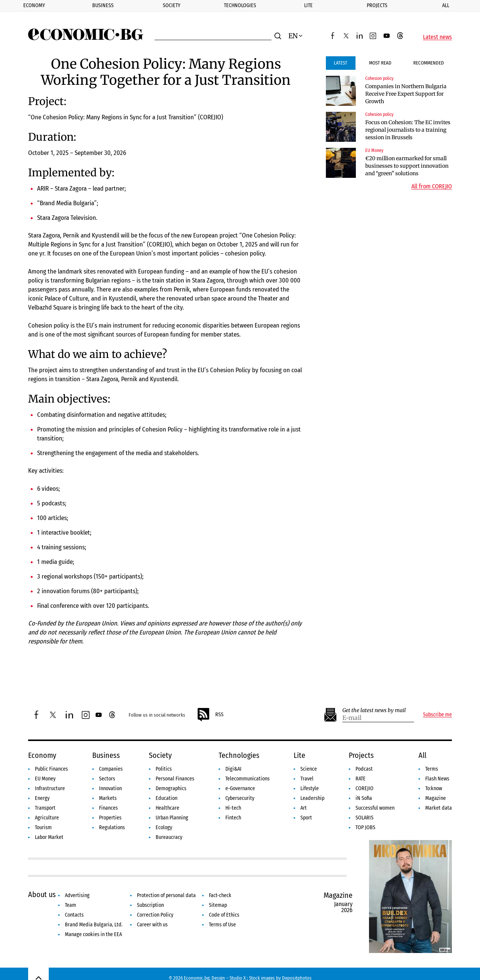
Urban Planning (172, 818)
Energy (42, 798)
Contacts (74, 915)
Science (309, 769)
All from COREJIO (432, 186)
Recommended (429, 63)
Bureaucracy (169, 837)
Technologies (240, 5)
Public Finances (51, 769)
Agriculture (47, 818)
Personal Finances (175, 779)
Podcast (364, 769)
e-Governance (240, 788)
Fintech (233, 818)
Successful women (375, 808)
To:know (434, 788)
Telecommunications (247, 779)
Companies (111, 769)
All (422, 755)
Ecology (164, 827)
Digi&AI (233, 769)
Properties (110, 818)
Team (70, 905)
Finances (108, 808)
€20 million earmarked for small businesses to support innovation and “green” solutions (407, 166)
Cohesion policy (379, 78)
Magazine (436, 798)
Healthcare (167, 808)
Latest (340, 63)
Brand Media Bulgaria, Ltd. (94, 925)
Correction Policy (155, 915)
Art (304, 808)
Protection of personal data (166, 895)
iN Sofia (364, 798)
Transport (45, 808)
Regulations (112, 827)
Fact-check (220, 895)
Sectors (107, 779)
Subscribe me (437, 715)
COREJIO (364, 788)
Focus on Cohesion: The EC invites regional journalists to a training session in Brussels (408, 130)
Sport (306, 818)
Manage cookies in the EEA (93, 934)
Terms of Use (222, 925)
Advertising (77, 895)
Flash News (437, 779)
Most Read (380, 63)
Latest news (437, 37)
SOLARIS (364, 818)
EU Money (374, 150)
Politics (164, 769)
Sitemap (218, 905)
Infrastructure (50, 788)
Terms (432, 769)
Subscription (150, 905)
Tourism (43, 827)
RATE (361, 779)
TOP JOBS (365, 827)
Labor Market (49, 837)
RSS (210, 715)
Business (103, 5)
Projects (377, 5)
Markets (108, 798)
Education (166, 798)
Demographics (171, 788)
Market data (439, 808)
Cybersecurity (240, 798)
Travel (307, 779)
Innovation (110, 788)
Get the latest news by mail (374, 710)
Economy (34, 5)
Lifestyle (310, 788)
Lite (308, 5)
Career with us (152, 925)
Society (172, 5)
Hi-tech (233, 808)
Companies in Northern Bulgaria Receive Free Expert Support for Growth (406, 94)
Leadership (312, 798)
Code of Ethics (224, 915)
